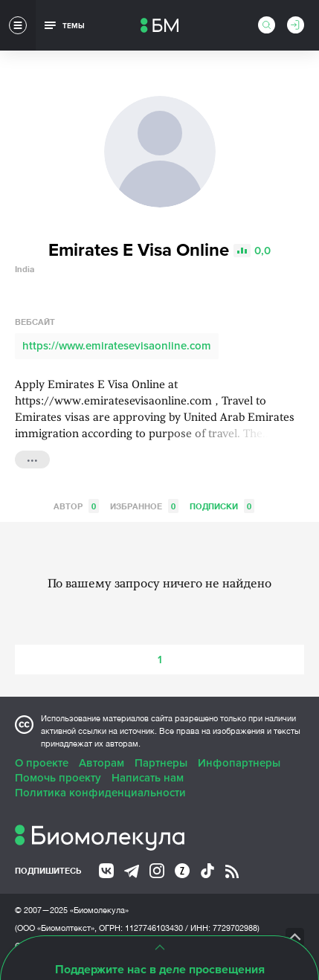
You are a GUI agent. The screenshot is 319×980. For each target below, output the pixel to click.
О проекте (42, 763)
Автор (76, 506)
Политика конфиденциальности (100, 793)
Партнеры (161, 763)
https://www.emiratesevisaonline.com (117, 346)
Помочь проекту (58, 778)
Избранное (144, 506)
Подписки (222, 506)
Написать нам (148, 778)
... (32, 458)
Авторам (101, 763)
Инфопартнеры (239, 763)
